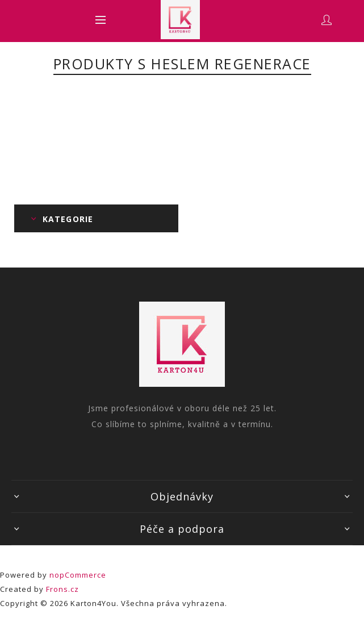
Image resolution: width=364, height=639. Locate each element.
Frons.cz (62, 589)
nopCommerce (78, 575)
